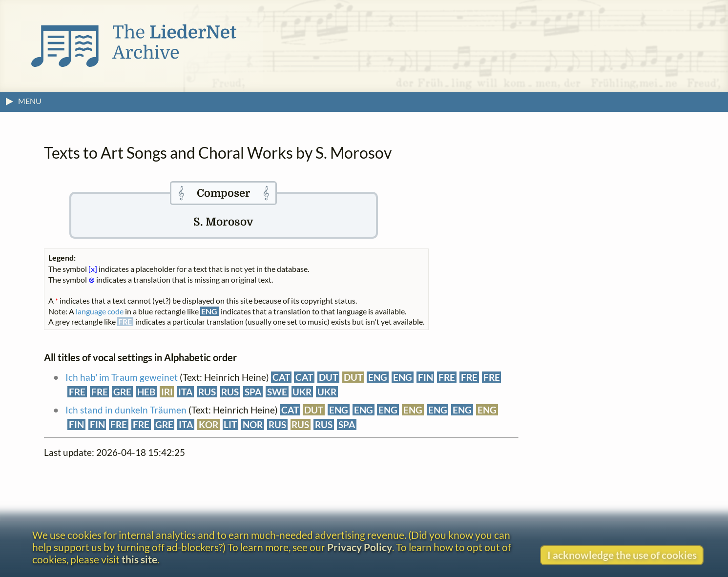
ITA (185, 392)
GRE (122, 392)
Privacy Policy (360, 547)
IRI (167, 392)
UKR (302, 392)
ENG (378, 377)
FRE (447, 377)
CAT (281, 377)
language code (100, 311)
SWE (277, 392)
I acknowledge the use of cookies (622, 555)
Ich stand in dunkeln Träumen (126, 410)
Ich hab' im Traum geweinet (122, 377)
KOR (208, 424)
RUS (207, 392)
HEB (146, 392)
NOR (253, 424)
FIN (426, 377)
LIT (230, 424)
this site (139, 559)
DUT (328, 377)
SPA (253, 392)
